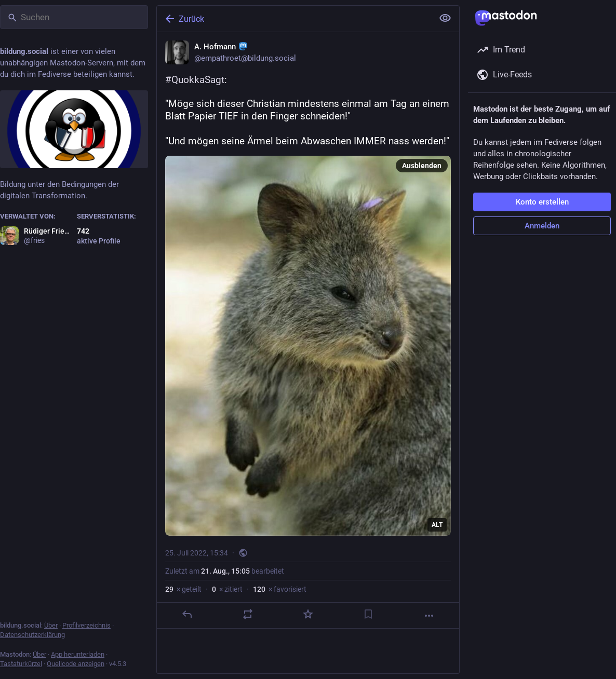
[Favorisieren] (308, 614)
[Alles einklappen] (445, 18)
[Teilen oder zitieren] (248, 614)
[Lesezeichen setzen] (368, 614)
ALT (437, 525)
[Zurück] (294, 19)
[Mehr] (429, 616)
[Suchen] (74, 17)
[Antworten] (187, 614)
